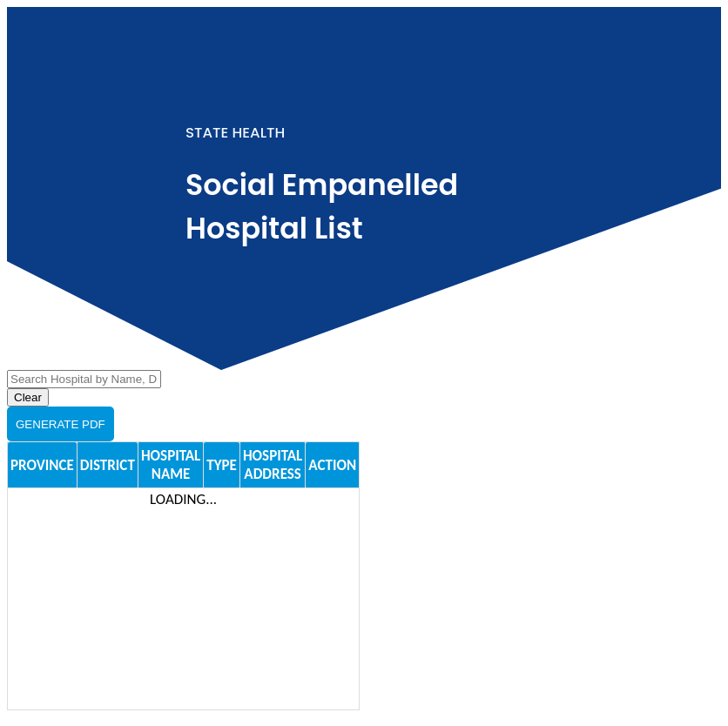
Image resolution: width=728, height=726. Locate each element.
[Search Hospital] (84, 379)
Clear (28, 397)
